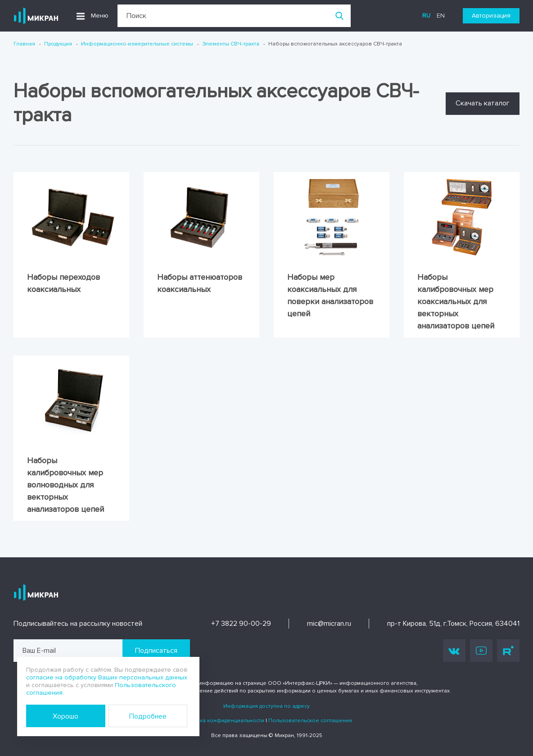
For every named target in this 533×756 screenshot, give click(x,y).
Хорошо (65, 716)
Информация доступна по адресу (266, 706)
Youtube (481, 651)
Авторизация (491, 16)
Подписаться (156, 651)
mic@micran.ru (329, 624)
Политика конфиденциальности (222, 721)
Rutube (508, 651)
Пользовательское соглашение (310, 721)
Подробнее (148, 716)
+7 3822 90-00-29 (241, 624)
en (441, 16)
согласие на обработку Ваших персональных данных (107, 677)
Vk (454, 651)
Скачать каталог (483, 103)
